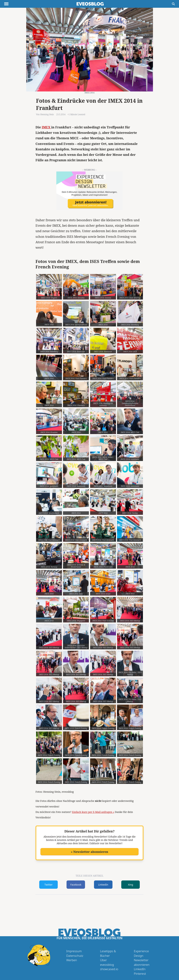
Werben (72, 960)
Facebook (76, 885)
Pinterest (140, 974)
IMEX (46, 127)
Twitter (49, 885)
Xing (131, 885)
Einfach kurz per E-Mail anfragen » (93, 812)
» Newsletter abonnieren (89, 852)
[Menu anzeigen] (6, 4)
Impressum (74, 951)
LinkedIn (103, 885)
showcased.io (109, 969)
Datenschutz (75, 956)
